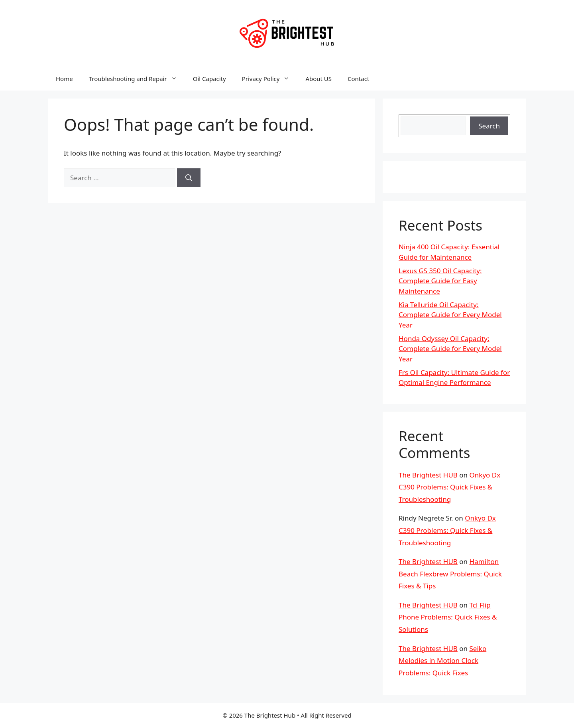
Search (489, 126)
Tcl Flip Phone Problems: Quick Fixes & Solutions (448, 617)
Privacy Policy (270, 79)
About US (318, 79)
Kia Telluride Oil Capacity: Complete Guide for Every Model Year (450, 315)
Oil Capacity (209, 79)
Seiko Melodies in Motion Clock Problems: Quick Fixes (442, 661)
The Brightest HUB (428, 475)
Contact (358, 79)
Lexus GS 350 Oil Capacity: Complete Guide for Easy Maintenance (440, 281)
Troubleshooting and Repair (137, 79)
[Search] (189, 178)
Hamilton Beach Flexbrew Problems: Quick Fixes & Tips (450, 574)
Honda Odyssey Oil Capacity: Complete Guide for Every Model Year (450, 349)
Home (64, 79)
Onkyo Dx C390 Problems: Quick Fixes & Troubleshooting (449, 487)
